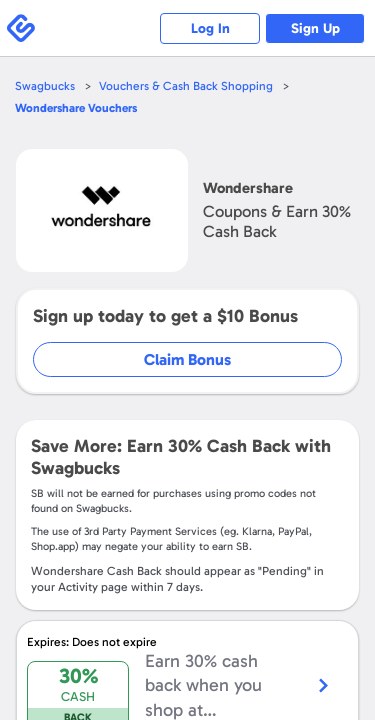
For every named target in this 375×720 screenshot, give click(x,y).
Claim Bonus (187, 359)
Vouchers (76, 108)
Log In (210, 28)
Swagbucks (45, 86)
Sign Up (315, 28)
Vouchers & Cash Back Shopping (186, 86)
